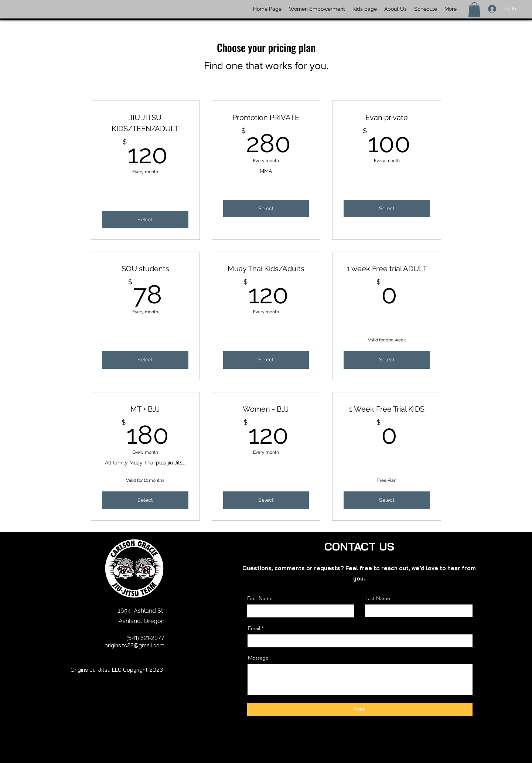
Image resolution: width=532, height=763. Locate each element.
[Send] (360, 709)
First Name (260, 598)
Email (254, 628)
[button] (474, 10)
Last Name (378, 598)
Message (258, 658)
